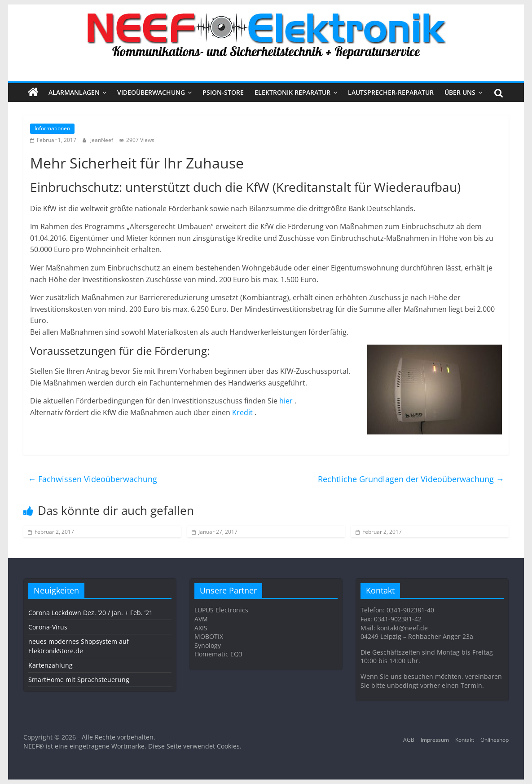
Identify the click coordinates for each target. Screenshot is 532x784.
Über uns (460, 92)
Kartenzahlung (51, 665)
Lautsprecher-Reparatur (391, 92)
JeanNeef (102, 140)
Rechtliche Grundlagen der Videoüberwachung (411, 479)
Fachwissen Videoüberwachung (92, 479)
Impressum (435, 740)
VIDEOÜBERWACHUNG (151, 92)
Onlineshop (495, 740)
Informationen (52, 128)
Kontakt (465, 740)
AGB (409, 740)
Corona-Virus (48, 627)
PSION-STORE (223, 92)
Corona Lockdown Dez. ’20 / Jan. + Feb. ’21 (90, 613)
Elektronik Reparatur (292, 92)
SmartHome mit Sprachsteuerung (79, 680)
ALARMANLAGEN (74, 92)
